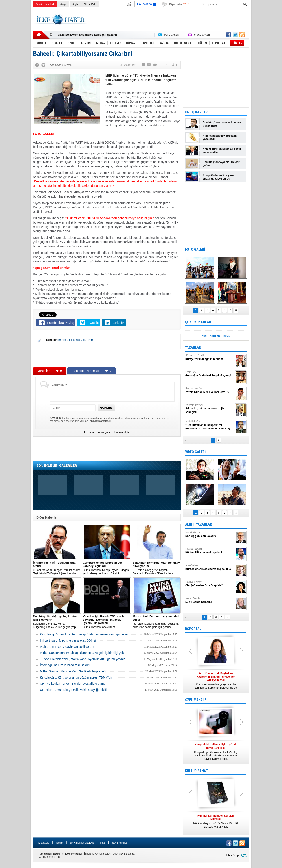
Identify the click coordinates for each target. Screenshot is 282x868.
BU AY (227, 336)
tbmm (90, 340)
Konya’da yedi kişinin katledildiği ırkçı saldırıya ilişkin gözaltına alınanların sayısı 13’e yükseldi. (216, 752)
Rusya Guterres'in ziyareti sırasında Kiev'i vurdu (219, 177)
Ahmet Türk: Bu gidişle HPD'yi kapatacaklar (222, 151)
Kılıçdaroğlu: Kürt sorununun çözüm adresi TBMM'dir (76, 677)
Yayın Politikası (120, 843)
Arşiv (75, 4)
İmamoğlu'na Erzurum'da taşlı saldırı (65, 665)
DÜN (204, 336)
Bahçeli (63, 340)
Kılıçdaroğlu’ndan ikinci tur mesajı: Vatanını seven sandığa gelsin (84, 634)
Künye (63, 4)
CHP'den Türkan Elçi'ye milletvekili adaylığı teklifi (73, 690)
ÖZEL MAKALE (196, 700)
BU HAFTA (215, 336)
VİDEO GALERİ (195, 452)
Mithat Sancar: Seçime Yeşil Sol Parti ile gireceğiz (74, 671)
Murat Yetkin (210, 534)
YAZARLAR (193, 348)
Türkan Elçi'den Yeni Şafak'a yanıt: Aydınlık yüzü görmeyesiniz (83, 659)
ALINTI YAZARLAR (199, 524)
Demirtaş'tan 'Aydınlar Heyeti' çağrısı (221, 164)
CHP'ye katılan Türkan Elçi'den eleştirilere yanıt (72, 684)
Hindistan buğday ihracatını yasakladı (220, 137)
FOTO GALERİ (195, 249)
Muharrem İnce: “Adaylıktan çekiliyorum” (68, 647)
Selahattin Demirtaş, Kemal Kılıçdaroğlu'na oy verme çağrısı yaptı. (57, 622)
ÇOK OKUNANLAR (198, 322)
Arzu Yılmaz (210, 567)
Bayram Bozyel (210, 409)
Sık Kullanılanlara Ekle (82, 843)
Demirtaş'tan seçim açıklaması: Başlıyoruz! (222, 124)
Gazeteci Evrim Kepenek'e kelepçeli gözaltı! (87, 35)
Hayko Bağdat (210, 551)
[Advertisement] (267, 77)
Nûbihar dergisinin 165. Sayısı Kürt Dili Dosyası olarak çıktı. (216, 821)
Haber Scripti (233, 855)
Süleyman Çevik (210, 357)
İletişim (59, 843)
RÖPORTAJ (193, 629)
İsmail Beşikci (210, 600)
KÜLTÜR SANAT (197, 771)
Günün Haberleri (45, 4)
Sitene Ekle (90, 4)
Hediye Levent (210, 584)
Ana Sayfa (44, 843)
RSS (103, 843)
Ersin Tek (210, 374)
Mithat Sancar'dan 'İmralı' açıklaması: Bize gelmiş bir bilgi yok (82, 653)
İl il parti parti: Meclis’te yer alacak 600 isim (69, 640)
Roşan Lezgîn (210, 390)
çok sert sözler (77, 340)
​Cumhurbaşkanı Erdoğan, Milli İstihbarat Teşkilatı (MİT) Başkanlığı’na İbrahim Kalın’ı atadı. (57, 568)
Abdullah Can (210, 425)
